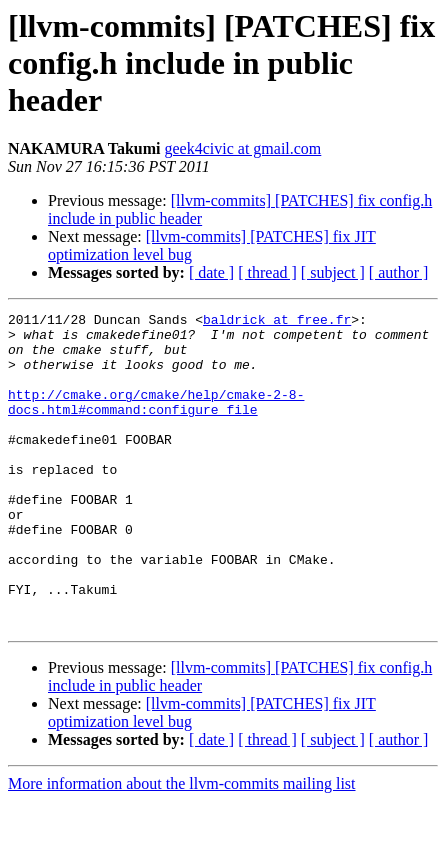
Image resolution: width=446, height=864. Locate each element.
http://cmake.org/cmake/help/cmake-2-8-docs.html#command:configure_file (156, 421)
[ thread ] (267, 272)
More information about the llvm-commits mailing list (182, 846)
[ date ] (211, 272)
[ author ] (399, 272)
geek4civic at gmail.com (242, 148)
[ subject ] (333, 272)
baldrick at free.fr (277, 322)
